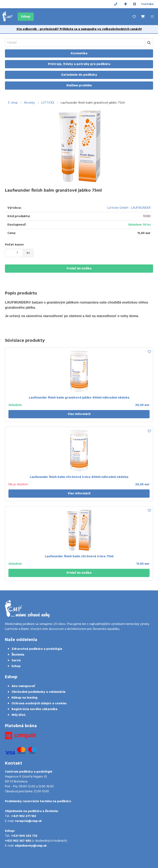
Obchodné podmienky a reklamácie (38, 692)
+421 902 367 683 (18, 841)
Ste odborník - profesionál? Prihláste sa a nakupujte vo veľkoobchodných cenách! (79, 29)
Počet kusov (14, 245)
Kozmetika (79, 53)
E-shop (13, 103)
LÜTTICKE (48, 103)
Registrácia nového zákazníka (34, 709)
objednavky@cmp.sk (31, 846)
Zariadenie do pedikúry (79, 75)
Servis (16, 661)
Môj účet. (19, 715)
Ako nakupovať (23, 686)
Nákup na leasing (24, 698)
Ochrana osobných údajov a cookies (39, 703)
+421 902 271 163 (24, 816)
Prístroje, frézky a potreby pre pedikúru (79, 64)
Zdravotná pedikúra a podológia (37, 649)
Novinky (30, 103)
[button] (152, 17)
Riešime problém (79, 86)
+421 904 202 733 (24, 836)
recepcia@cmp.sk (28, 821)
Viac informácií (79, 414)
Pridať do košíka (79, 269)
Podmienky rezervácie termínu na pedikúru (38, 801)
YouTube (147, 4)
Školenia (18, 655)
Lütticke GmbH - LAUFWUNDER (129, 208)
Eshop (26, 17)
